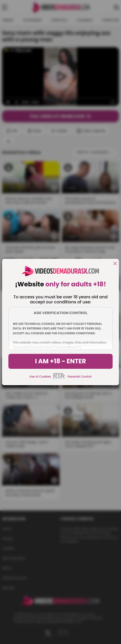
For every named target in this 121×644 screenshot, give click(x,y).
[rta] (59, 378)
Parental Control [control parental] (80, 377)
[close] (115, 264)
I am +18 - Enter (60, 361)
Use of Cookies (40, 377)
